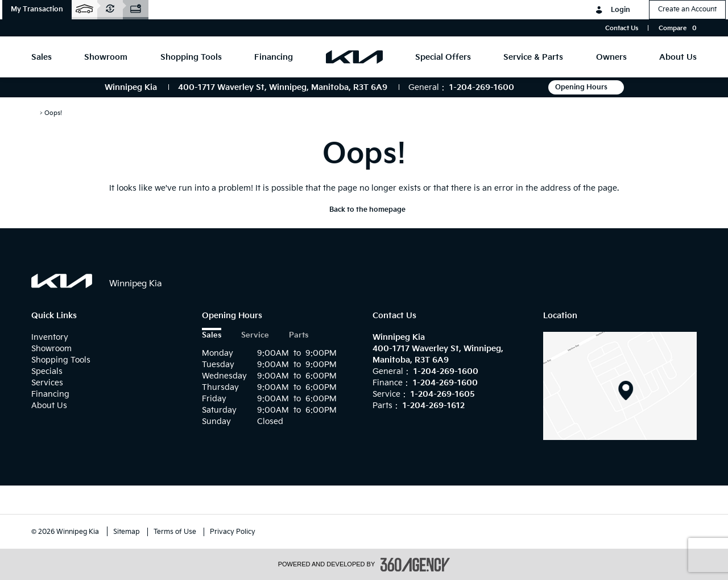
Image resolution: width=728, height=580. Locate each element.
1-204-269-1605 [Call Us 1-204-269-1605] (443, 394)
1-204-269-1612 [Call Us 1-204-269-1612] (434, 406)
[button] (37, 10)
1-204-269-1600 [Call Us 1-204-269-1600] (482, 87)
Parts (299, 336)
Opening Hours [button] (586, 87)
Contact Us (622, 28)
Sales (212, 336)
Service (255, 336)
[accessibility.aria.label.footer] (415, 565)
